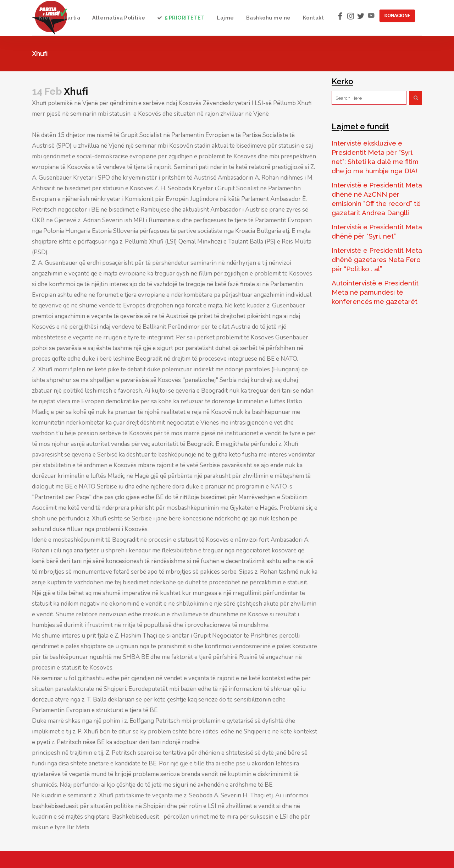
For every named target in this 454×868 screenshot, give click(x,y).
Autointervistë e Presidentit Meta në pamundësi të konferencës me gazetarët (375, 292)
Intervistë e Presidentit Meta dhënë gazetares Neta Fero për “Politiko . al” (377, 260)
